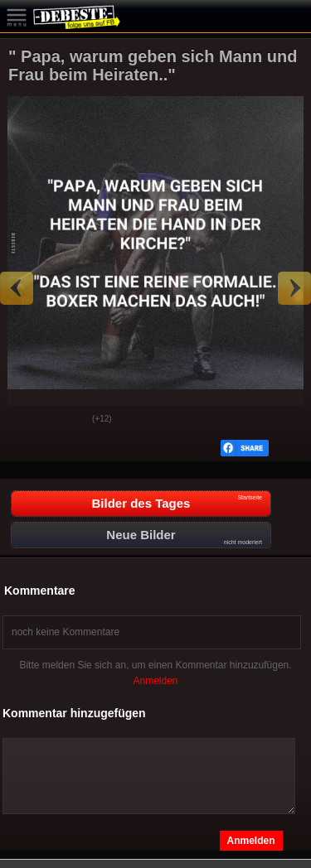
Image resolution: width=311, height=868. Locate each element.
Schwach (67, 420)
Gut (26, 420)
